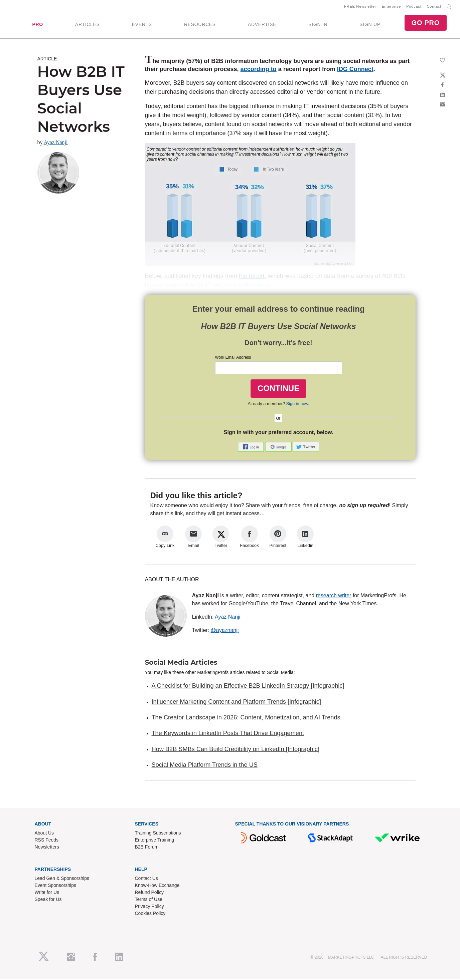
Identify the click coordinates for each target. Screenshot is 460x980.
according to (259, 70)
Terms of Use (149, 901)
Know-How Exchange (157, 887)
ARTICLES (88, 25)
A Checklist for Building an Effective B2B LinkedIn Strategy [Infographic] (248, 687)
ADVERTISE (262, 25)
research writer (334, 597)
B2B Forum (147, 848)
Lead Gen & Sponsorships (62, 880)
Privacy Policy (149, 908)
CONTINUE (278, 390)
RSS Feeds (47, 841)
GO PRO (426, 23)
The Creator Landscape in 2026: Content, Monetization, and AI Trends (246, 719)
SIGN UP (370, 25)
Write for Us (47, 894)
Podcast (414, 7)
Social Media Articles (181, 664)
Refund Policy (149, 894)
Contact (434, 7)
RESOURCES (200, 25)
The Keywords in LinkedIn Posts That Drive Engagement (228, 734)
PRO (37, 25)
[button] (252, 448)
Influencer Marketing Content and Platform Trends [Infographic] (237, 703)
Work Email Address (233, 359)
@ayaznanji (225, 631)
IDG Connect (355, 70)
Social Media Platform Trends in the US (205, 766)
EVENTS (142, 25)
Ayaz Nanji (56, 144)
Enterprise (391, 7)
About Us (44, 834)
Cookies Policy (150, 915)
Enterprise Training (155, 841)
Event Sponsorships (56, 887)
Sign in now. (298, 405)
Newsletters (47, 848)
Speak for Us (48, 901)
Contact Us (146, 880)
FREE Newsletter (360, 7)
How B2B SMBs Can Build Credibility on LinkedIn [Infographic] (236, 750)
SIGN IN (318, 25)
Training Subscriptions (158, 834)
